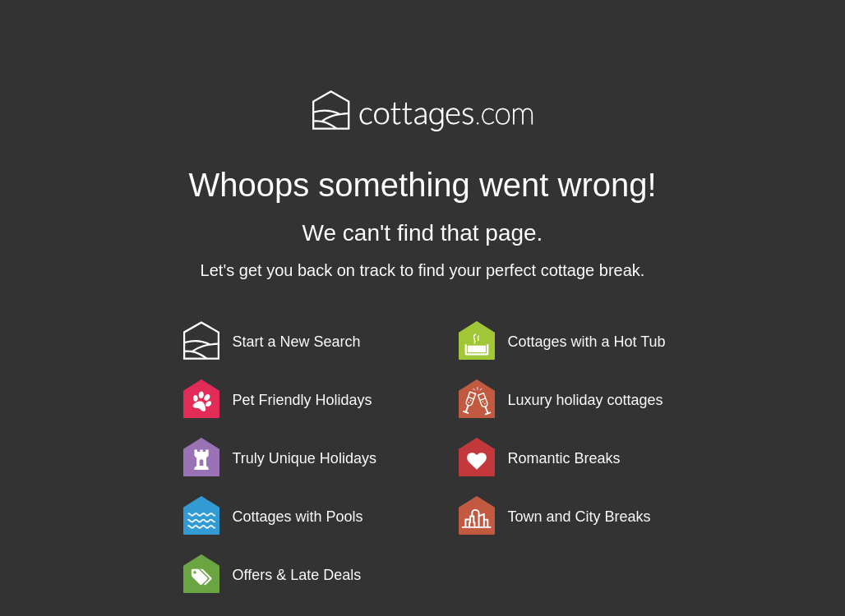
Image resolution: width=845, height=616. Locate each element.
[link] (318, 340)
